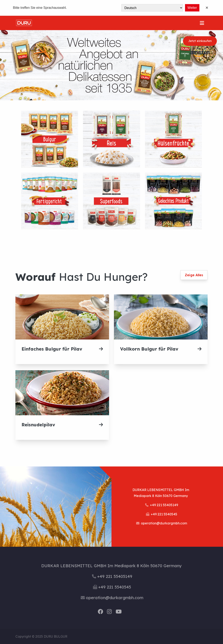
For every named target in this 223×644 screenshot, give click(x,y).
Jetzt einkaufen (200, 41)
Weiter (192, 8)
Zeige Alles (194, 275)
